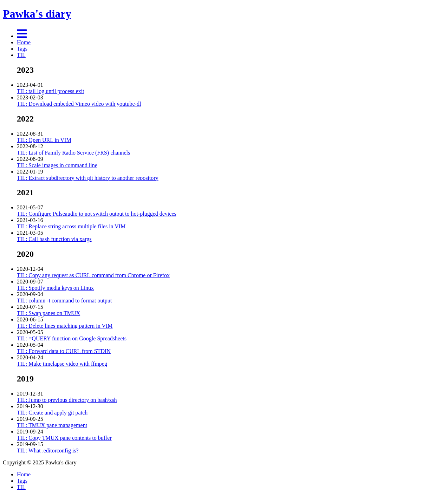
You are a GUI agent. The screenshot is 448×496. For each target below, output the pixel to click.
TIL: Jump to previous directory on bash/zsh (67, 400)
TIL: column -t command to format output (64, 301)
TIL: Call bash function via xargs (54, 239)
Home (24, 42)
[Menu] (22, 36)
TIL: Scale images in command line (57, 165)
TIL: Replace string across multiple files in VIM (71, 226)
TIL (21, 55)
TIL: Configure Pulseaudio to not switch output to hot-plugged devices (97, 214)
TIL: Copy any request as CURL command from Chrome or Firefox (93, 275)
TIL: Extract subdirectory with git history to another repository (88, 178)
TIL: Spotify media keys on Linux (55, 288)
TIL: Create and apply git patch (52, 413)
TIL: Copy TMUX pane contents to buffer (64, 438)
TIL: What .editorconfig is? (48, 451)
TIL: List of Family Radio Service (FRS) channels (73, 153)
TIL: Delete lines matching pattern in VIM (65, 326)
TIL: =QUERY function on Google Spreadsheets (72, 338)
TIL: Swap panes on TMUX (48, 313)
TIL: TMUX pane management (52, 425)
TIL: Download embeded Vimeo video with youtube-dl (79, 104)
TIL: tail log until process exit (51, 91)
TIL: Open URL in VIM (44, 140)
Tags (22, 49)
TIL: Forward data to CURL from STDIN (64, 351)
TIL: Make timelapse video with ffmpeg (62, 364)
